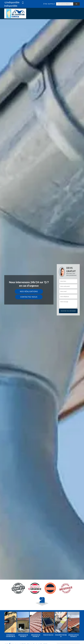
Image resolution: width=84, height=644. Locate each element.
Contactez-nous (29, 297)
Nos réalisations (29, 291)
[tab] (42, 322)
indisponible (12, 2)
